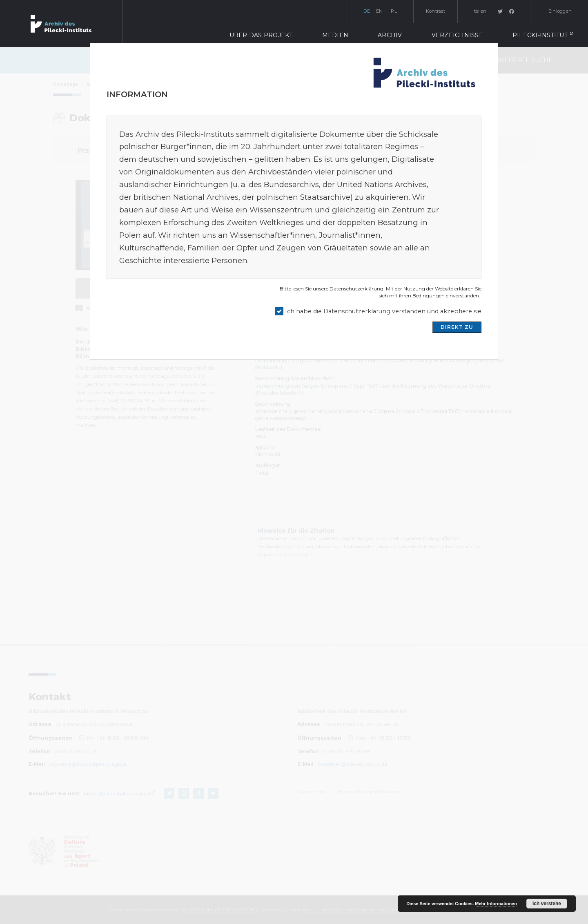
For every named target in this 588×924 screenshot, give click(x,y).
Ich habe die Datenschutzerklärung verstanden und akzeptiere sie (383, 311)
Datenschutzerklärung (356, 289)
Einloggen (560, 11)
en (380, 11)
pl (394, 11)
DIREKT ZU (457, 327)
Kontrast (435, 11)
